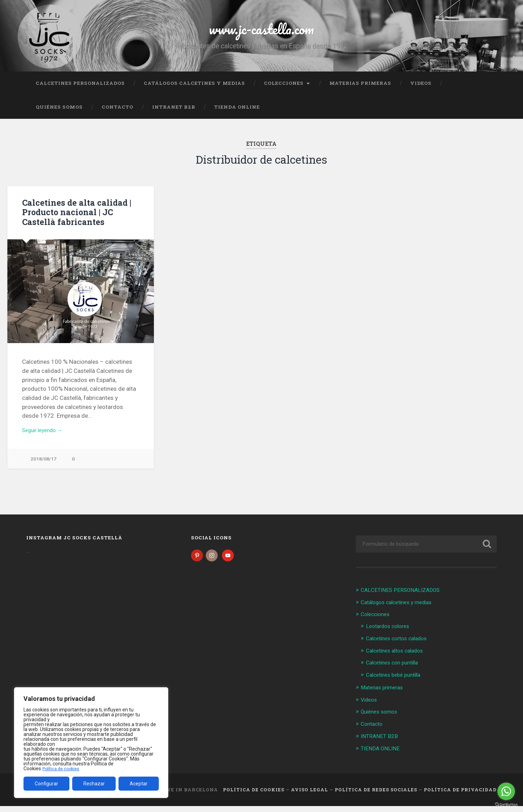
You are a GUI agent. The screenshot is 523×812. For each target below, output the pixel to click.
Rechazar (94, 784)
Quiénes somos (59, 113)
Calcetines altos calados (398, 658)
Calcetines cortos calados (400, 646)
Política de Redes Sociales (376, 796)
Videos (421, 89)
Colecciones (284, 89)
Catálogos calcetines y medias (194, 89)
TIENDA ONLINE (237, 113)
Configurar (46, 784)
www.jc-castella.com (261, 31)
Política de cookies (63, 769)
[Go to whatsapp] (506, 791)
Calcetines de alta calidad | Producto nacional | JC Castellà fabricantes (74, 218)
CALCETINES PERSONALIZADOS (80, 89)
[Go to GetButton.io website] (506, 805)
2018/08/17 (43, 466)
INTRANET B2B (174, 113)
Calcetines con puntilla (396, 670)
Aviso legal (310, 796)
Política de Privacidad (460, 796)
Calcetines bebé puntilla (397, 682)
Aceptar (139, 784)
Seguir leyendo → (45, 437)
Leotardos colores (390, 634)
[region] (91, 743)
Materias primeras (360, 89)
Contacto (117, 113)
